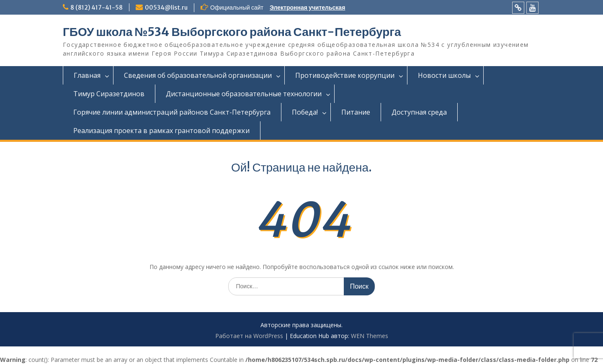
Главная (87, 75)
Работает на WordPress (249, 336)
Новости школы (444, 75)
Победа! (305, 112)
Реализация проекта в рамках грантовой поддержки (161, 131)
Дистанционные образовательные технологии (244, 94)
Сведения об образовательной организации (198, 75)
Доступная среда (419, 112)
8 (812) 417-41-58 (97, 8)
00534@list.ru (166, 8)
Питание (356, 112)
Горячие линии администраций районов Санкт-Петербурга (172, 112)
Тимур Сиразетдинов (109, 94)
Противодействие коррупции (345, 75)
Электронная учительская (307, 8)
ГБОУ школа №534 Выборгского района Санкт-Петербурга (232, 32)
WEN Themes (370, 336)
